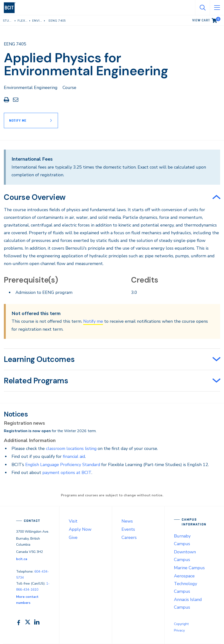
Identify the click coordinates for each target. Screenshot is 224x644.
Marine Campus (189, 568)
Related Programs (36, 381)
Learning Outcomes (39, 359)
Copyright (181, 624)
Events (128, 529)
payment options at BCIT (67, 473)
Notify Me (18, 120)
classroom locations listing (72, 448)
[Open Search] (202, 8)
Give (73, 537)
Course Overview (35, 197)
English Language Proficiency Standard (64, 465)
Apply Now (80, 529)
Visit (73, 521)
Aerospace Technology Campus (186, 584)
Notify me (93, 321)
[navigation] (12, 8)
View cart (206, 19)
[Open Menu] (217, 8)
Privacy (179, 630)
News (127, 521)
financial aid (74, 456)
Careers (129, 537)
